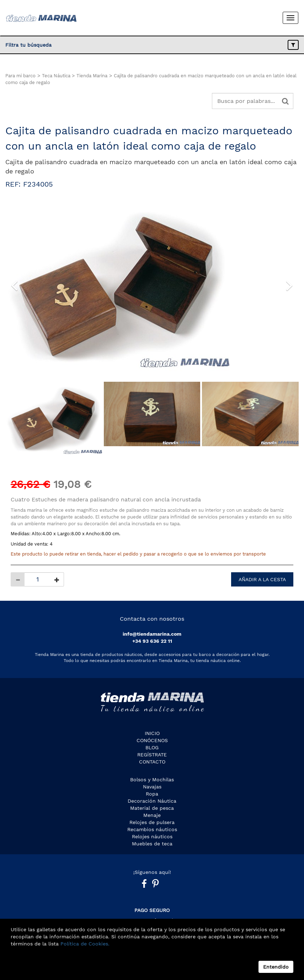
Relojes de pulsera (152, 822)
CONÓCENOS (152, 740)
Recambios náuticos (152, 829)
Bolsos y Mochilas (152, 780)
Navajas (152, 787)
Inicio (152, 733)
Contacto (152, 762)
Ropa (152, 794)
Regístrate (152, 755)
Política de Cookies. (84, 944)
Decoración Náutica (152, 801)
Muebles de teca (152, 844)
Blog (152, 747)
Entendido (276, 967)
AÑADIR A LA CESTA (262, 579)
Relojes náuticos (152, 836)
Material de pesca (152, 808)
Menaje (152, 815)
